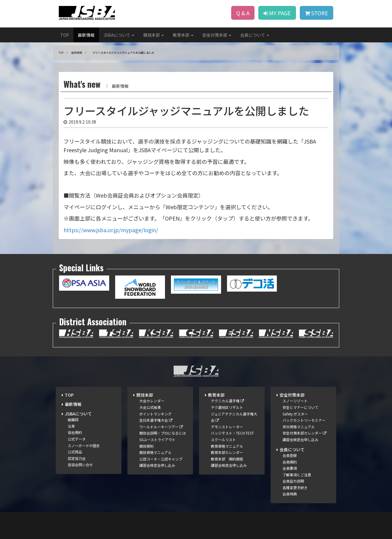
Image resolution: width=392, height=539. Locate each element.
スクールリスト (223, 439)
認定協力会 (77, 458)
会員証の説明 (293, 481)
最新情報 (86, 35)
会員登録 (290, 455)
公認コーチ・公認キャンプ (161, 459)
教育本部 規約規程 (227, 459)
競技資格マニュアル (155, 452)
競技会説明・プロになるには (163, 433)
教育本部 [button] (183, 35)
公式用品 (75, 452)
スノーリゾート (295, 401)
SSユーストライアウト (157, 439)
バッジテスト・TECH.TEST (232, 433)
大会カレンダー (152, 401)
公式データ (77, 439)
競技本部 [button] (153, 35)
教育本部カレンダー (227, 452)
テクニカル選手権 (227, 401)
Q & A (243, 13)
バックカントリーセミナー (304, 420)
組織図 (73, 419)
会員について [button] (255, 35)
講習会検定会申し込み (157, 465)
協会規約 (75, 432)
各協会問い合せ (80, 465)
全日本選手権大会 (156, 420)
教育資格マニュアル (227, 446)
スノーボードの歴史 (84, 445)
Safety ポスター (295, 414)
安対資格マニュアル (299, 427)
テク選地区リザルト (227, 407)
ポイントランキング (155, 414)
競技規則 (146, 446)
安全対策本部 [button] (217, 35)
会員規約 (290, 462)
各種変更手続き (295, 488)
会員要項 (290, 468)
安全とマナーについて (300, 407)
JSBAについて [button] (119, 35)
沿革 (71, 426)
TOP (65, 35)
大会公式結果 (150, 407)
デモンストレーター (227, 427)
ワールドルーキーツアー (161, 427)
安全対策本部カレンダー (304, 433)
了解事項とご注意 (297, 475)
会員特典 (290, 494)
